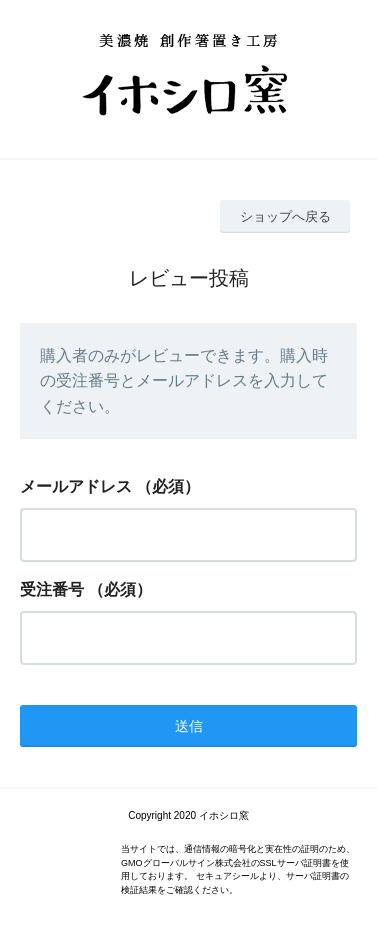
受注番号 (52, 589)
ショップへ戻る (285, 216)
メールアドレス (76, 486)
